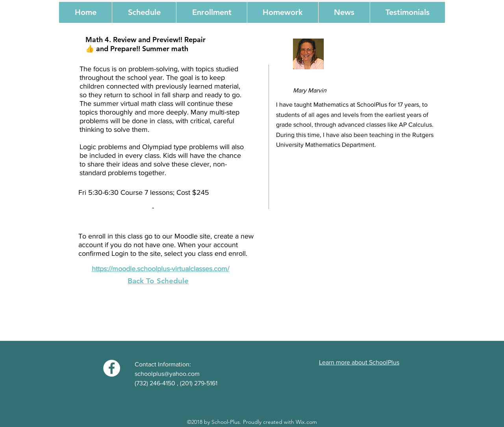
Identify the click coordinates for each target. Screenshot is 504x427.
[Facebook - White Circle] (112, 368)
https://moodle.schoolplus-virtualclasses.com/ (160, 269)
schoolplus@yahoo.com (167, 374)
